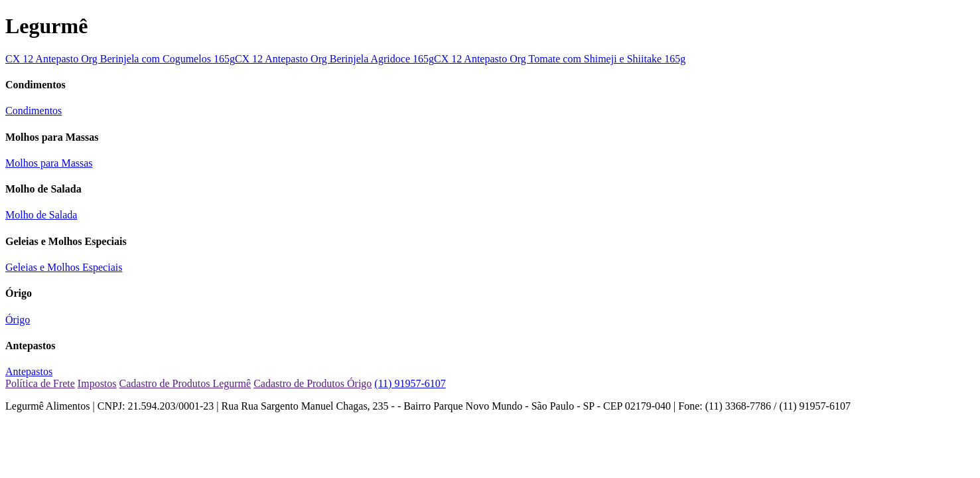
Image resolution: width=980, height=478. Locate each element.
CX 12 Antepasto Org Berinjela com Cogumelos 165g (120, 59)
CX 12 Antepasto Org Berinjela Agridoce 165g (334, 59)
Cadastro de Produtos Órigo (313, 383)
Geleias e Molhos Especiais (64, 267)
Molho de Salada (41, 215)
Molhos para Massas (49, 163)
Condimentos (34, 111)
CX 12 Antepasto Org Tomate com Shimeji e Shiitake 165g (560, 59)
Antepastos (29, 371)
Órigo (18, 320)
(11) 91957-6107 (410, 383)
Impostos (97, 383)
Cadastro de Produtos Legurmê (185, 383)
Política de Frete (40, 383)
